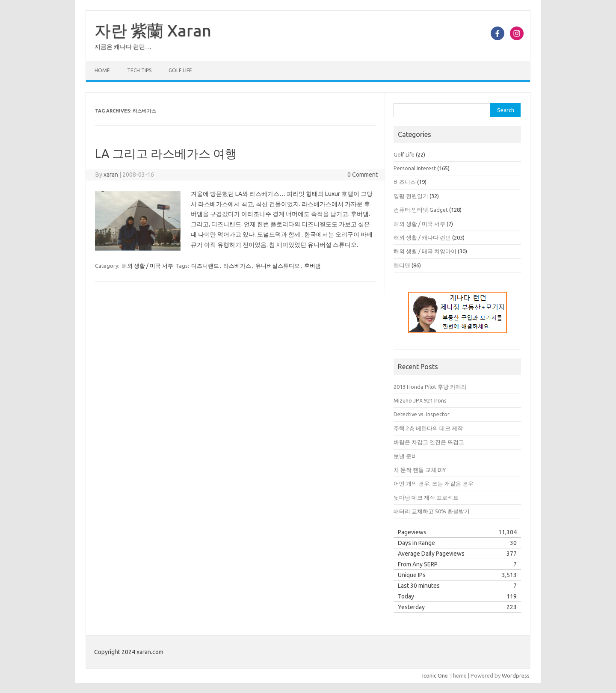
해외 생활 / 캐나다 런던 (422, 237)
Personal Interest (415, 168)
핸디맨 (402, 265)
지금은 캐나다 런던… (123, 47)
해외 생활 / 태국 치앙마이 (425, 251)
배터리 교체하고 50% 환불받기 (432, 511)
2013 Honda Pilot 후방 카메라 (430, 387)
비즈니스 (405, 182)
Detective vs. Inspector (422, 414)
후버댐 (312, 266)
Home (102, 70)
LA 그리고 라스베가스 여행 (166, 153)
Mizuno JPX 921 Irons (420, 400)
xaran (111, 175)
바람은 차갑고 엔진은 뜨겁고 (429, 442)
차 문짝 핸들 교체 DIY (420, 470)
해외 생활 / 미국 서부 (147, 266)
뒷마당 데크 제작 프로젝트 (426, 498)
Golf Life (180, 70)
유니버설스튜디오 (278, 266)
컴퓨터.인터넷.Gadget (421, 210)
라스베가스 (237, 266)
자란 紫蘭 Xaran (153, 30)
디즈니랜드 (205, 266)
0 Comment (363, 175)
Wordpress (516, 675)
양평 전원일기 (411, 196)
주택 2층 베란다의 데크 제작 (428, 428)
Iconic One (435, 675)
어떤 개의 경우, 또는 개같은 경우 (434, 483)
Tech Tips (139, 70)
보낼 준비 (405, 456)
